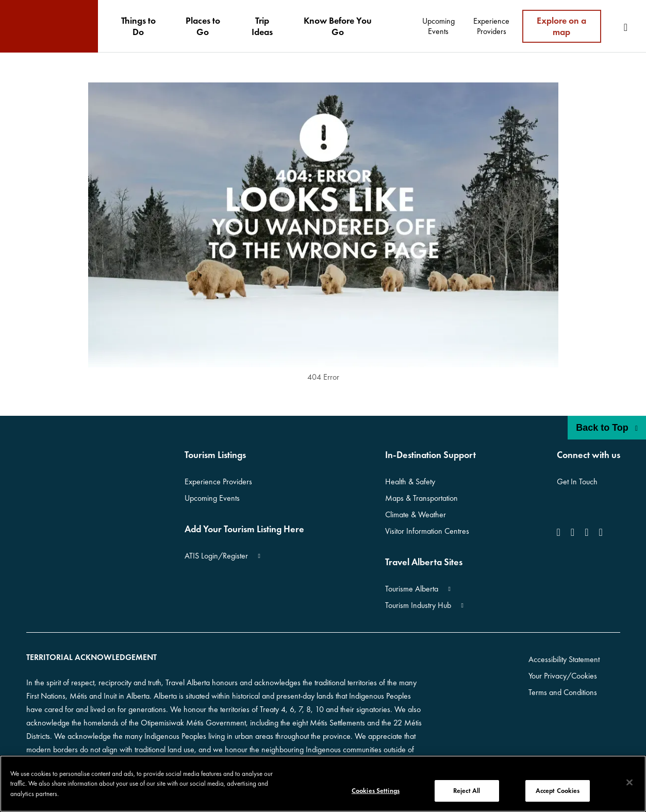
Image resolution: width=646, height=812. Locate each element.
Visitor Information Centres (427, 531)
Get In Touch (577, 481)
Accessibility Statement (564, 659)
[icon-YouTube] (586, 532)
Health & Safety (410, 481)
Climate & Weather (416, 514)
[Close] (630, 783)
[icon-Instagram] (573, 532)
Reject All (467, 791)
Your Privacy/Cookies (563, 676)
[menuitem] (138, 26)
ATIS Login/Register (216, 556)
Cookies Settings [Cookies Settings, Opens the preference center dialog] (376, 791)
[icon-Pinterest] (600, 532)
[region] (323, 784)
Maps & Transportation (421, 498)
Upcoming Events (212, 498)
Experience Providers (218, 481)
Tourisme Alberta (412, 589)
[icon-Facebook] (561, 532)
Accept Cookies (558, 791)
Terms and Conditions (563, 692)
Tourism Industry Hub (418, 605)
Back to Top (607, 428)
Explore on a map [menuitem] (561, 26)
